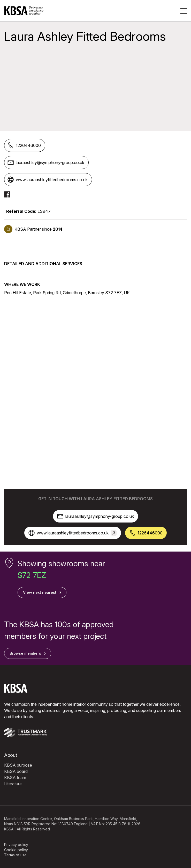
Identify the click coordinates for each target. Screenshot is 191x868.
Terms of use (15, 855)
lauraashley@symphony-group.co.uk (46, 163)
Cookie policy (16, 850)
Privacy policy (16, 845)
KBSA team (15, 778)
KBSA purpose (18, 765)
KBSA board (16, 771)
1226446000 (24, 145)
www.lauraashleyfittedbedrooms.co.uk (48, 180)
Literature (13, 784)
